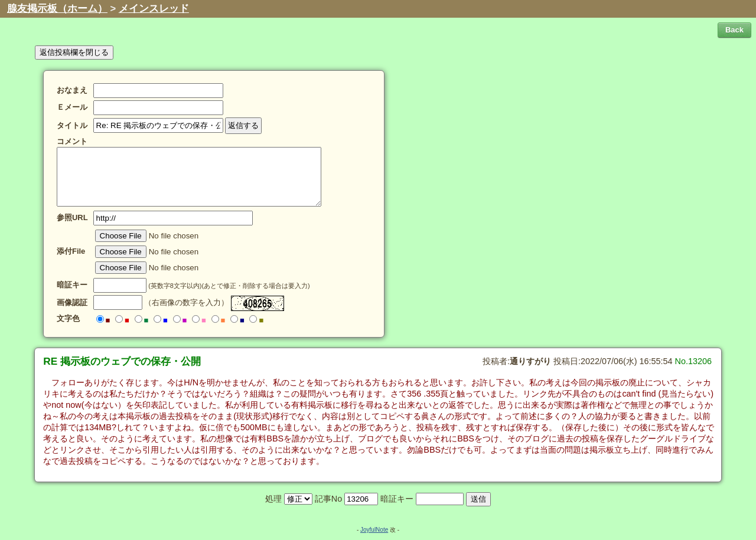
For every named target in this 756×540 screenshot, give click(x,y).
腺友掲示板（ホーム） (57, 9)
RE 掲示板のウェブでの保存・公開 (122, 361)
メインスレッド (154, 9)
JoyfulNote (374, 530)
